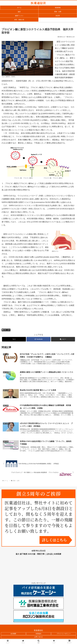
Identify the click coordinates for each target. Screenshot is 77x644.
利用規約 (38, 634)
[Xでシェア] (14, 339)
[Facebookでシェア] (38, 339)
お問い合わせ (38, 637)
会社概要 (13, 634)
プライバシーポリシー (64, 634)
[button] (63, 339)
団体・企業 (6, 330)
